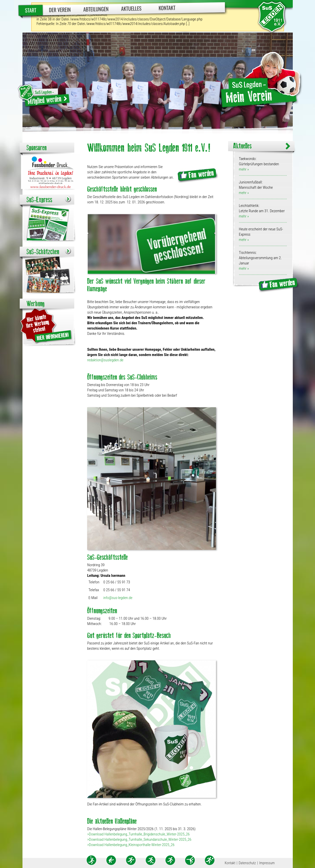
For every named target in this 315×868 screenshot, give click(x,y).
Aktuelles (131, 8)
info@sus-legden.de (118, 598)
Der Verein (60, 10)
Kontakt (167, 8)
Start (31, 10)
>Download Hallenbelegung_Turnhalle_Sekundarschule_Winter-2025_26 (139, 839)
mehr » (244, 169)
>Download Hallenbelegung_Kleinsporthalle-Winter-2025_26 (131, 845)
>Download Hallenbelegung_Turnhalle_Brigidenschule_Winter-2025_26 (138, 834)
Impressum (267, 863)
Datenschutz (247, 863)
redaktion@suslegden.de (105, 360)
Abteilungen (96, 9)
